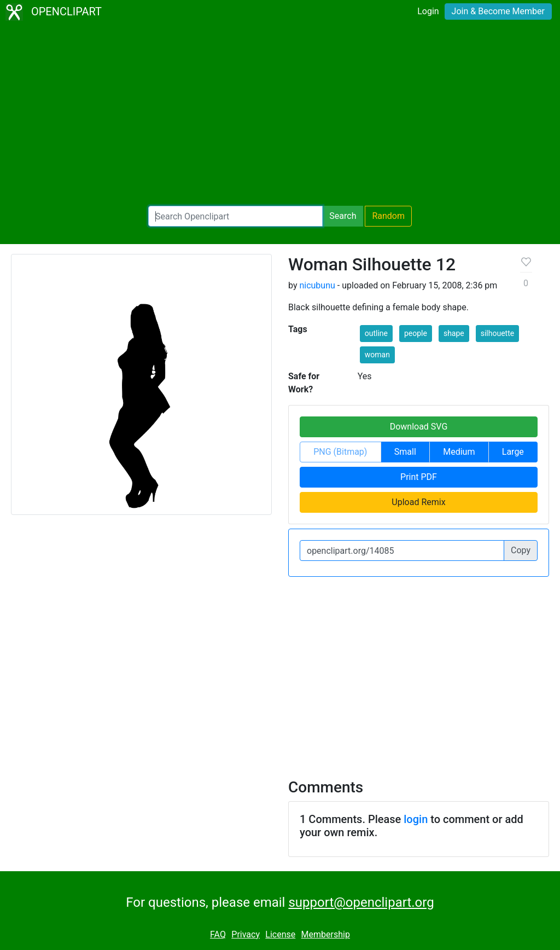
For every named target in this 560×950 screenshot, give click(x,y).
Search (343, 216)
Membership (326, 934)
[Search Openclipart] (235, 216)
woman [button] (377, 355)
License (280, 934)
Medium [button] (459, 452)
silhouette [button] (497, 333)
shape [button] (454, 333)
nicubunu (317, 285)
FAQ (218, 934)
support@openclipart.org (361, 902)
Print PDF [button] (419, 477)
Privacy (246, 934)
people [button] (416, 333)
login (416, 819)
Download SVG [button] (419, 427)
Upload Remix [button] (418, 502)
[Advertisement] (280, 115)
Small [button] (405, 452)
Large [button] (513, 452)
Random (388, 216)
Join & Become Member (498, 11)
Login (428, 11)
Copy (521, 550)
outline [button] (376, 333)
